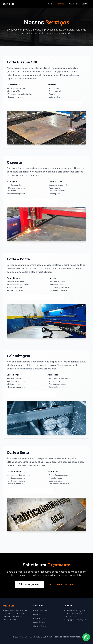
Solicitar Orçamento (29, 584)
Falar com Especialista (62, 584)
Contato (85, 4)
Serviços (61, 4)
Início (50, 4)
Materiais (73, 4)
